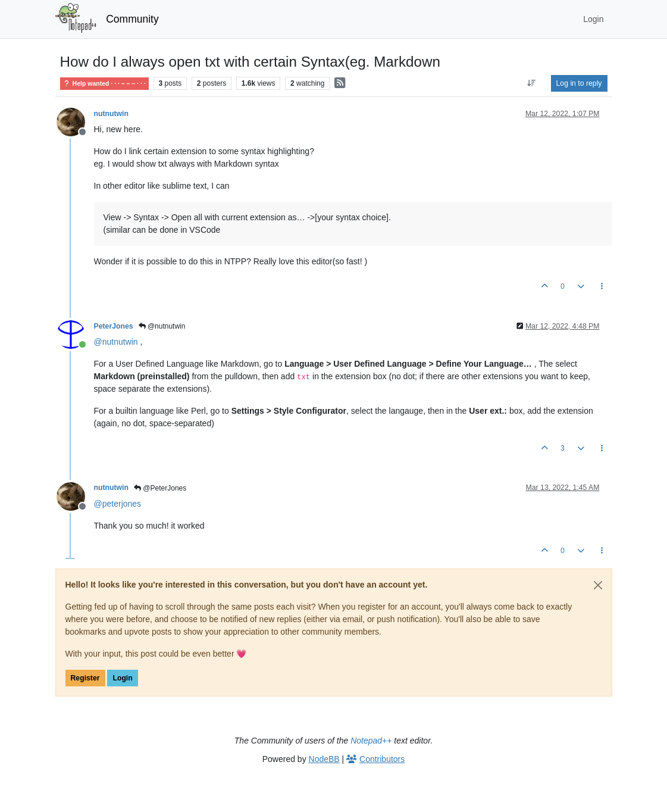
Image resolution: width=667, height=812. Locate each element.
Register (85, 678)
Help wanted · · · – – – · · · (104, 84)
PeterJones (114, 326)
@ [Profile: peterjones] (118, 504)
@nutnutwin (162, 326)
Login (122, 678)
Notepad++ (371, 741)
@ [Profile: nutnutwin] (116, 342)
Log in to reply (579, 83)
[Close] (598, 585)
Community (132, 19)
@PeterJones (160, 488)
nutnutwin (112, 114)
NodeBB (324, 759)
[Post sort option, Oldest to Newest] (531, 83)
